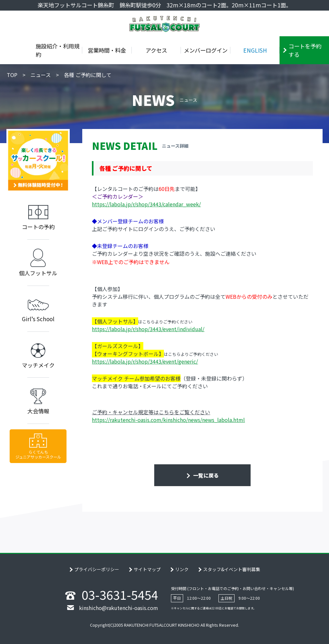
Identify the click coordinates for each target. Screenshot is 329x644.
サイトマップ (147, 569)
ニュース (41, 75)
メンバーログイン (206, 50)
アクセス (156, 50)
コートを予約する (305, 50)
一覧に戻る (205, 475)
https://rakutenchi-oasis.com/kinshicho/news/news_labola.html (168, 420)
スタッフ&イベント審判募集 (232, 569)
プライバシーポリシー (97, 569)
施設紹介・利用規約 (58, 50)
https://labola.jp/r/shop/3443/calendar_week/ (146, 204)
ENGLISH (255, 50)
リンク (182, 569)
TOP (12, 75)
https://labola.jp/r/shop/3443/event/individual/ (148, 329)
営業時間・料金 (107, 50)
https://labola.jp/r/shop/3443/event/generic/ (145, 361)
